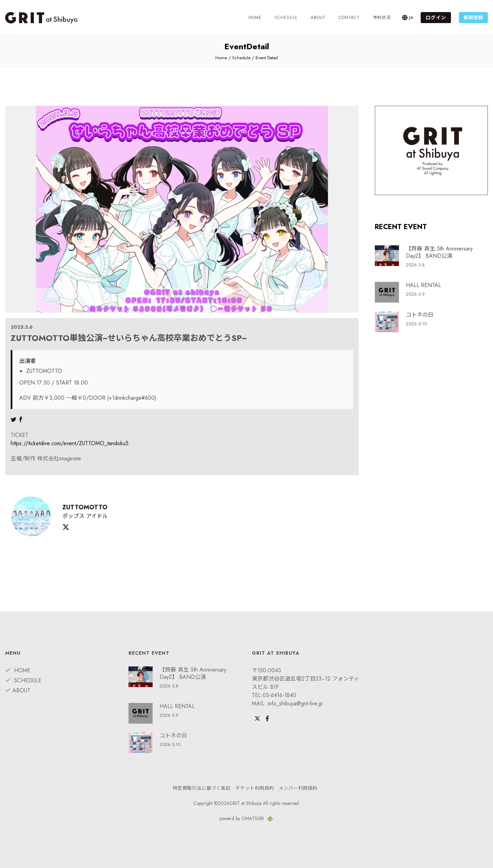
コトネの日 (420, 315)
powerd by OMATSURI (246, 818)
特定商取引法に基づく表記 (202, 788)
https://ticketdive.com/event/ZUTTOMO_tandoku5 (70, 443)
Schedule (241, 58)
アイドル (97, 516)
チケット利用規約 (255, 788)
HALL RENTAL (423, 285)
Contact (349, 18)
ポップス (73, 516)
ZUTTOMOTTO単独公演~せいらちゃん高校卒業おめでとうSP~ (129, 338)
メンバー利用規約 (298, 788)
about (318, 18)
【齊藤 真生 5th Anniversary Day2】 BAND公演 (439, 252)
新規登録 (473, 18)
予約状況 (382, 18)
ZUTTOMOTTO (84, 507)
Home (255, 18)
